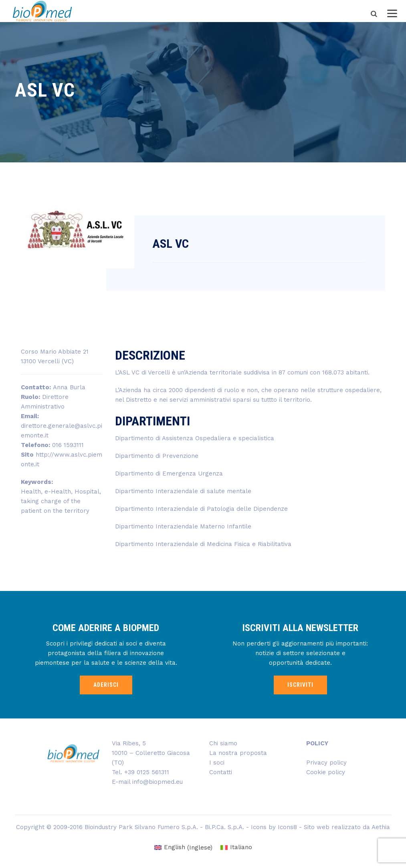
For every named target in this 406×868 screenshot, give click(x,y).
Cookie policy (326, 772)
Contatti (221, 772)
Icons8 (287, 827)
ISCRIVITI (300, 685)
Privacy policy (326, 763)
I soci (217, 763)
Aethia (381, 827)
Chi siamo (223, 743)
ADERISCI (106, 685)
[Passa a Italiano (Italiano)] (236, 848)
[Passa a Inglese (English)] (183, 848)
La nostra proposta (238, 753)
